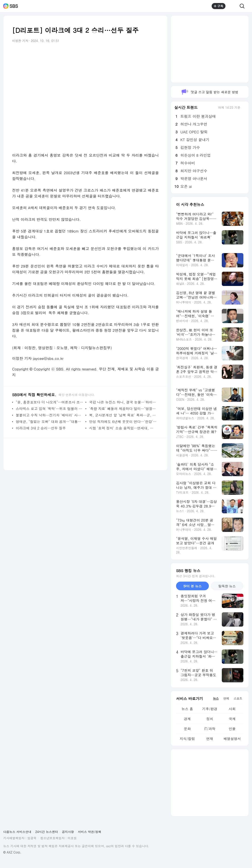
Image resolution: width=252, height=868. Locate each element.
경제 (187, 719)
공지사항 (68, 832)
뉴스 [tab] (216, 698)
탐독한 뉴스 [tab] (227, 586)
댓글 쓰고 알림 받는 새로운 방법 (210, 92)
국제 (232, 719)
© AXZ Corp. (12, 852)
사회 (232, 709)
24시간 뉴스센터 (47, 832)
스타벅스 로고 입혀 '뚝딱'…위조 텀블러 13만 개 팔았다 (50, 409)
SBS (14, 6)
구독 (219, 6)
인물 (232, 729)
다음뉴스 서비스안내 (17, 832)
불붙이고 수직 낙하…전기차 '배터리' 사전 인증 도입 (50, 415)
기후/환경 (210, 709)
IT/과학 (210, 729)
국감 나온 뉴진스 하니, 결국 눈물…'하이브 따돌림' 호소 (123, 402)
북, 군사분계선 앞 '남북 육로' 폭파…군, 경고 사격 (123, 415)
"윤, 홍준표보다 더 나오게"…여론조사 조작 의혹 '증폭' (50, 402)
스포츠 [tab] (238, 698)
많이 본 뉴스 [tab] (192, 586)
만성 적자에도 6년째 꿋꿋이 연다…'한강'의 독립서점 (123, 422)
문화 (187, 729)
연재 (210, 739)
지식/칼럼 (187, 739)
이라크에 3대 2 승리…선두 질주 (41, 428)
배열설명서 (232, 739)
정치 (210, 719)
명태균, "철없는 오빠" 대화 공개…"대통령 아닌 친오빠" (50, 422)
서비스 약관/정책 (90, 832)
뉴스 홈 (187, 709)
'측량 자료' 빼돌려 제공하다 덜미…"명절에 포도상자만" (123, 409)
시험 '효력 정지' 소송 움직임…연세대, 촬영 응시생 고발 (123, 428)
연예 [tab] (226, 698)
